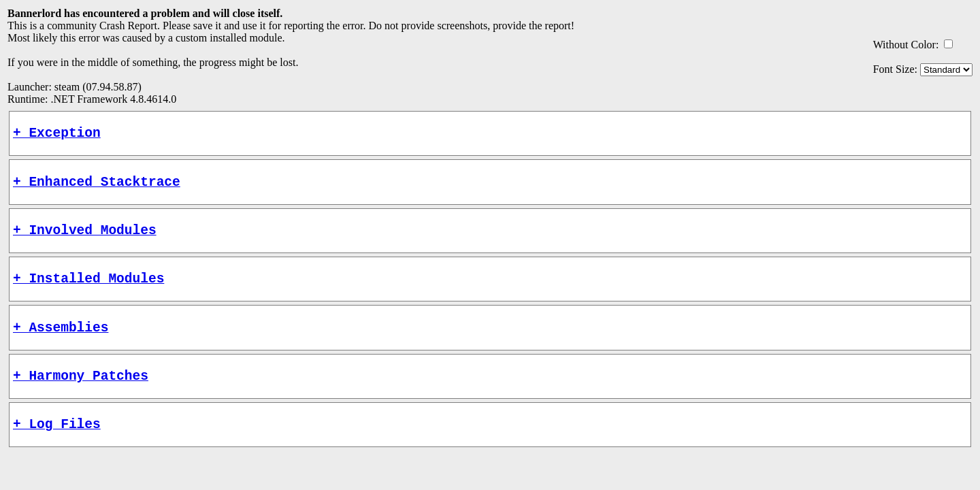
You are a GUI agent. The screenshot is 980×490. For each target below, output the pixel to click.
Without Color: (906, 45)
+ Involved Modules (85, 239)
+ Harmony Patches (81, 395)
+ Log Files (57, 447)
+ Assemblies (61, 343)
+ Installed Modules (88, 291)
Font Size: (895, 69)
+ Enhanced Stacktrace (97, 187)
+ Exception (57, 135)
